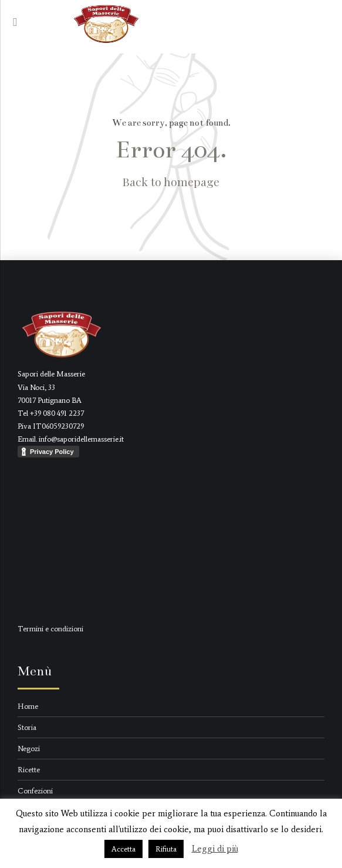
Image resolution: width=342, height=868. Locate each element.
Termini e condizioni (50, 629)
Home (28, 706)
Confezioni (35, 791)
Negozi (29, 748)
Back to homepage (171, 181)
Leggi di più (215, 849)
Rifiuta (166, 849)
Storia (27, 727)
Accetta (123, 849)
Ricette (29, 770)
